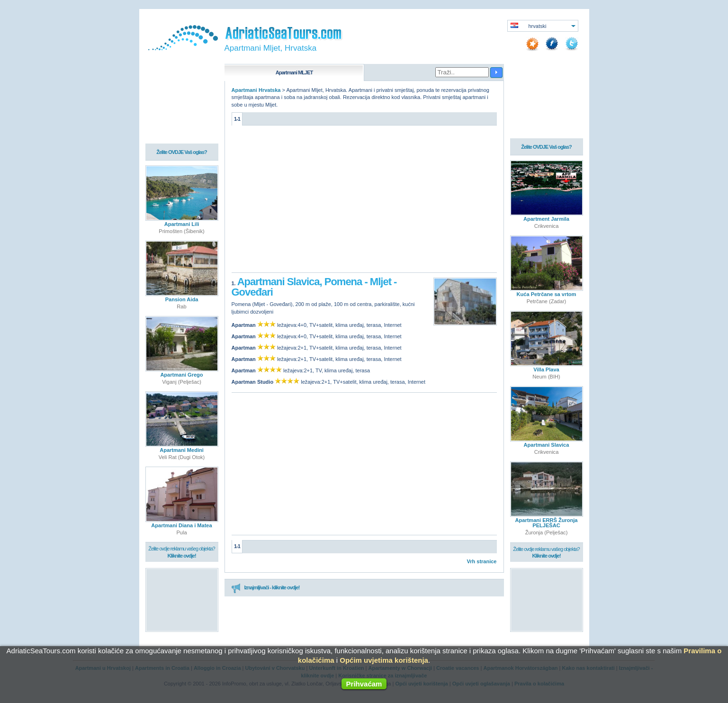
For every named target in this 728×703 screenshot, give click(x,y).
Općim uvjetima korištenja (384, 660)
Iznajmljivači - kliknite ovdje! (265, 588)
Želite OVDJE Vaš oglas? (182, 153)
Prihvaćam (364, 684)
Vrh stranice (482, 561)
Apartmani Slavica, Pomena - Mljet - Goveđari (314, 287)
